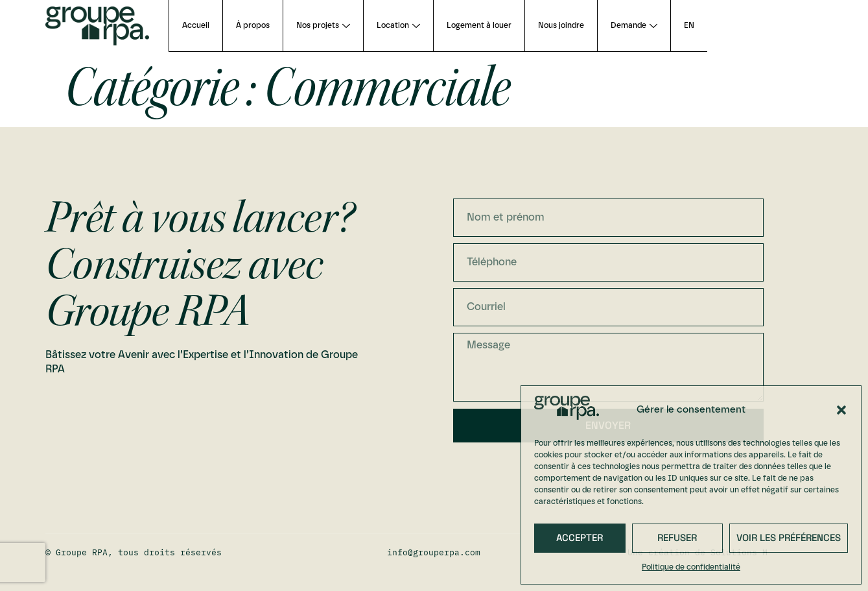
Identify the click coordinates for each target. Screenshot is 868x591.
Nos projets (323, 25)
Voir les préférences (789, 537)
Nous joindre (561, 25)
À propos (253, 25)
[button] (841, 410)
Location (398, 25)
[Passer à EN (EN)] (689, 26)
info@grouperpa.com (434, 552)
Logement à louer (479, 25)
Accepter (580, 537)
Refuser (677, 537)
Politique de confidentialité (691, 567)
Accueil (196, 25)
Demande (634, 25)
